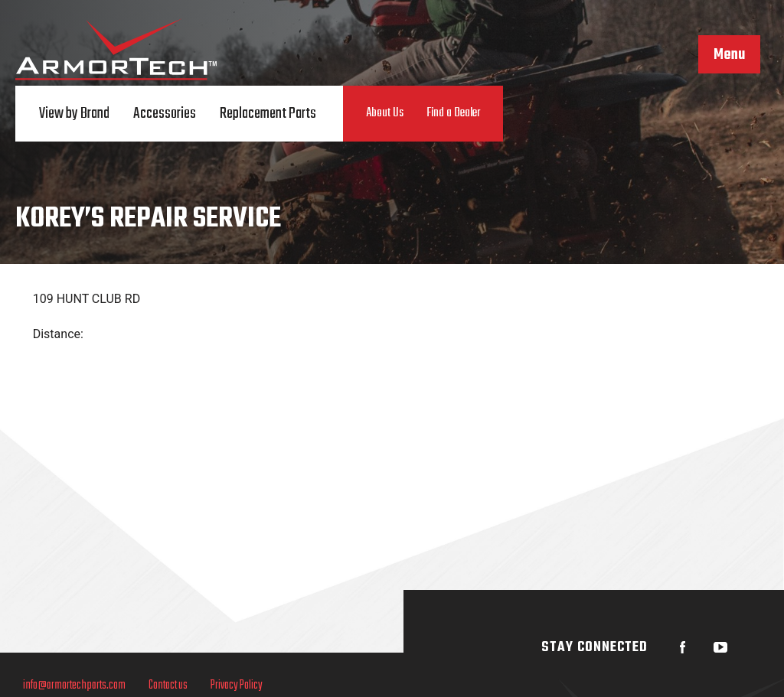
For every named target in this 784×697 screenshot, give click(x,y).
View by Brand (74, 114)
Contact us (168, 686)
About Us (385, 113)
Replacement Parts (268, 114)
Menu (729, 55)
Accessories (165, 114)
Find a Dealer (453, 113)
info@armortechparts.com (74, 686)
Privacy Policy (237, 686)
